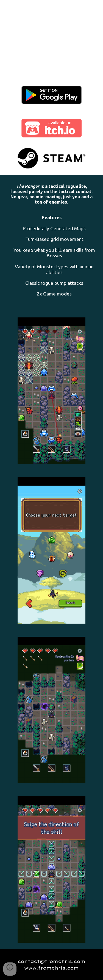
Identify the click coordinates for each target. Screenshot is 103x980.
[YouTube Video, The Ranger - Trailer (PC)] (52, 38)
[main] (52, 243)
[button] (10, 969)
